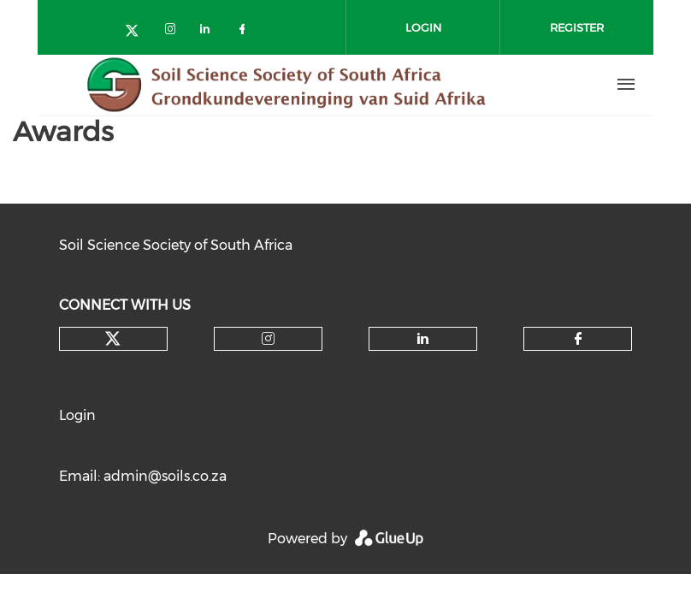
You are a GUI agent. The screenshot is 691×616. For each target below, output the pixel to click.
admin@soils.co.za (165, 476)
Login (77, 415)
